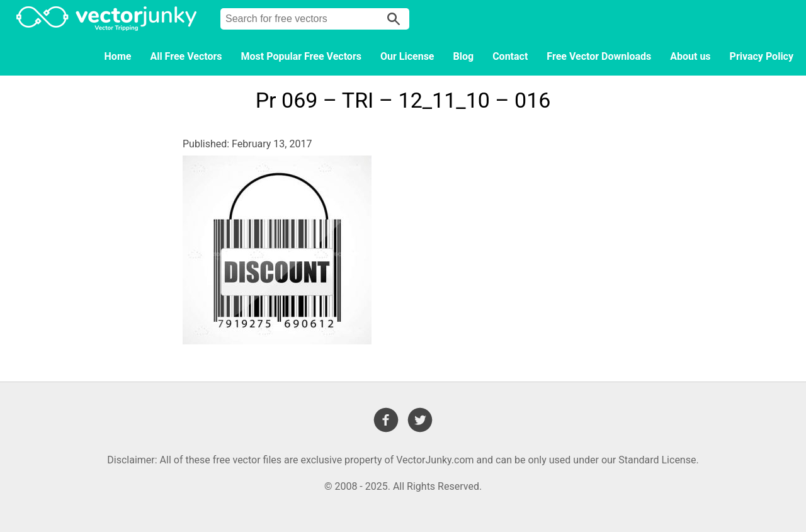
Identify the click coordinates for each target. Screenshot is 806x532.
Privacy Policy (762, 56)
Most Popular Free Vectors (301, 56)
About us (690, 56)
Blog (464, 56)
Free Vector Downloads (599, 56)
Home (118, 56)
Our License (407, 56)
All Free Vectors (186, 56)
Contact (510, 56)
